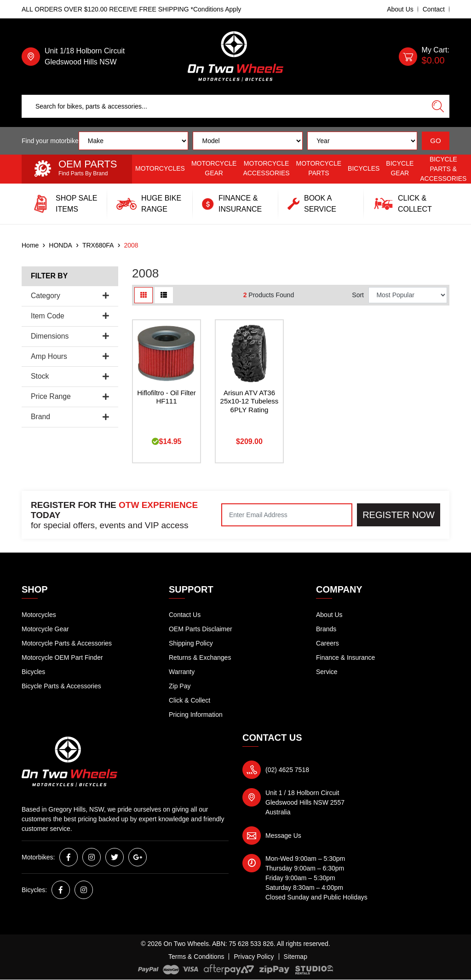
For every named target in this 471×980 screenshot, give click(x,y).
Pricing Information (196, 715)
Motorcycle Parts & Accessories (67, 643)
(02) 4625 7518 (287, 770)
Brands (326, 629)
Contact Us (185, 615)
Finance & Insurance (345, 657)
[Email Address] (287, 515)
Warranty (182, 672)
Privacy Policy (254, 957)
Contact (434, 9)
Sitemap (296, 957)
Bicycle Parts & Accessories (443, 169)
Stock (70, 376)
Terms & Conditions (196, 957)
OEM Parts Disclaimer (201, 629)
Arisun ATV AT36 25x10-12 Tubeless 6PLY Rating (250, 401)
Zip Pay (180, 686)
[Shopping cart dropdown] (424, 57)
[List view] (164, 295)
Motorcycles (160, 168)
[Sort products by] (408, 295)
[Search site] (438, 106)
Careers (327, 643)
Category (70, 296)
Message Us (283, 836)
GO (435, 141)
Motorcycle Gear (214, 168)
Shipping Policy (191, 643)
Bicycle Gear (400, 168)
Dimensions (70, 336)
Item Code (70, 316)
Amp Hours (70, 356)
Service (327, 672)
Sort (358, 295)
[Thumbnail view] (144, 295)
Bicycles (364, 168)
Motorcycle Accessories (266, 168)
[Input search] (224, 106)
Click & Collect (190, 700)
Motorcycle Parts (319, 168)
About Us (400, 9)
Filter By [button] (49, 276)
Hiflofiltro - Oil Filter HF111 (167, 397)
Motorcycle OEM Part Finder (62, 657)
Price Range (70, 396)
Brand (70, 417)
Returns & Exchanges (200, 657)
